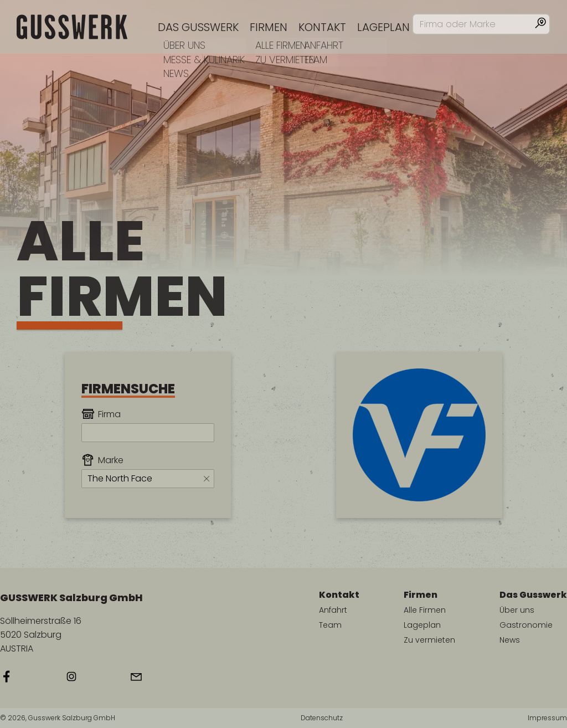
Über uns (517, 610)
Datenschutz (322, 718)
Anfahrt (333, 610)
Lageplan (383, 27)
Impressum (547, 718)
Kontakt (322, 27)
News (510, 640)
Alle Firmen (425, 610)
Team (330, 625)
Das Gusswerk (198, 27)
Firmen (269, 27)
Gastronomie (526, 625)
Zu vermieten (429, 640)
